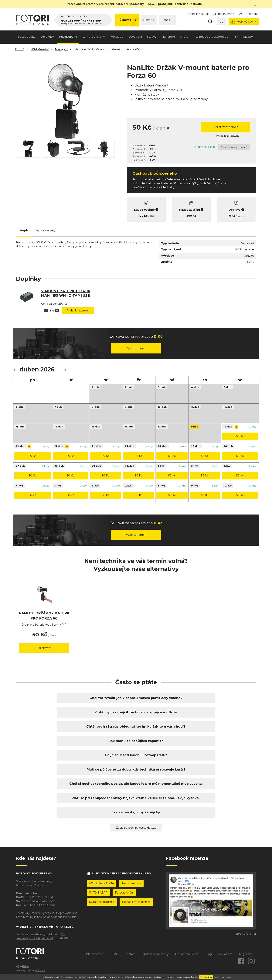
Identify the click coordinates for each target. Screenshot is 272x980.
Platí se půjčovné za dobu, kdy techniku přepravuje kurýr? (136, 769)
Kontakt (253, 14)
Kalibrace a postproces (211, 37)
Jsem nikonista (131, 883)
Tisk (236, 37)
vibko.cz (40, 970)
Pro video (117, 37)
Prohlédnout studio (188, 4)
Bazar (149, 20)
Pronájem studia (198, 14)
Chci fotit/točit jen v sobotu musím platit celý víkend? (136, 698)
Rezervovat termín (226, 127)
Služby (248, 37)
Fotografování (124, 893)
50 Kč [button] (240, 436)
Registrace (246, 954)
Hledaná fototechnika (136, 902)
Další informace (222, 977)
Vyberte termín (136, 348)
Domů (20, 49)
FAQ (241, 14)
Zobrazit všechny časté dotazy (136, 828)
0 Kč (152, 216)
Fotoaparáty (27, 37)
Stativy (152, 37)
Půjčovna (127, 20)
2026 (48, 369)
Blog (209, 954)
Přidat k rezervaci (78, 311)
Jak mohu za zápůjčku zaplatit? (136, 741)
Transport (168, 37)
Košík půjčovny (244, 22)
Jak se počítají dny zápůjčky (136, 812)
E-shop (167, 20)
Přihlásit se (225, 954)
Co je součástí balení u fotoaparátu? (136, 755)
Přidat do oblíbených (226, 136)
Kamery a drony (93, 37)
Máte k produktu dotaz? (234, 147)
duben (29, 369)
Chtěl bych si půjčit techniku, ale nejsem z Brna (136, 712)
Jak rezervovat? (223, 14)
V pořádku (206, 977)
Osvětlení (135, 37)
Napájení (61, 49)
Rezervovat (44, 648)
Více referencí (246, 934)
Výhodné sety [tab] (46, 230)
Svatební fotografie (102, 902)
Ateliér (185, 37)
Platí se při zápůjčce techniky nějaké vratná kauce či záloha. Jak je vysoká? (136, 798)
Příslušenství (68, 37)
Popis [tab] (24, 230)
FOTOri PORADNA (102, 883)
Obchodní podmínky (155, 954)
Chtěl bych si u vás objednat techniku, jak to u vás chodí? (136, 726)
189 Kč (240, 216)
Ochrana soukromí (187, 954)
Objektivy (47, 37)
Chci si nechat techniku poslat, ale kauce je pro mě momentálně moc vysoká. (136, 784)
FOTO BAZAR (98, 893)
